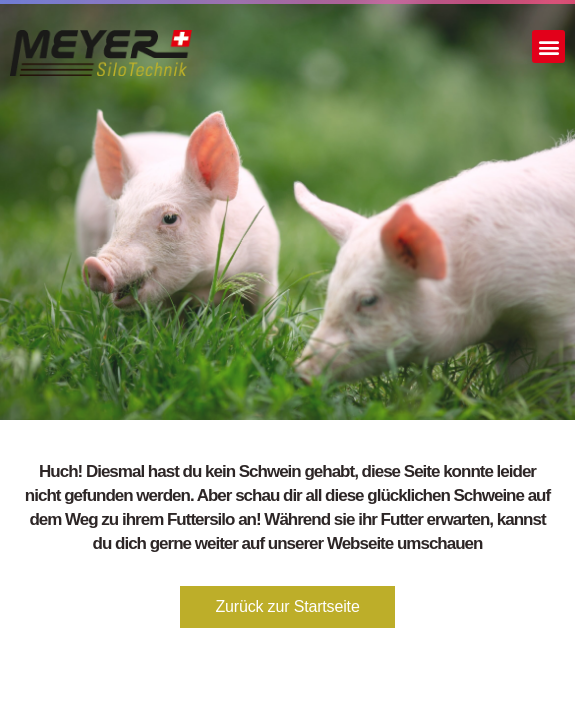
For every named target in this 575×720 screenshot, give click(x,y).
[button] (548, 46)
